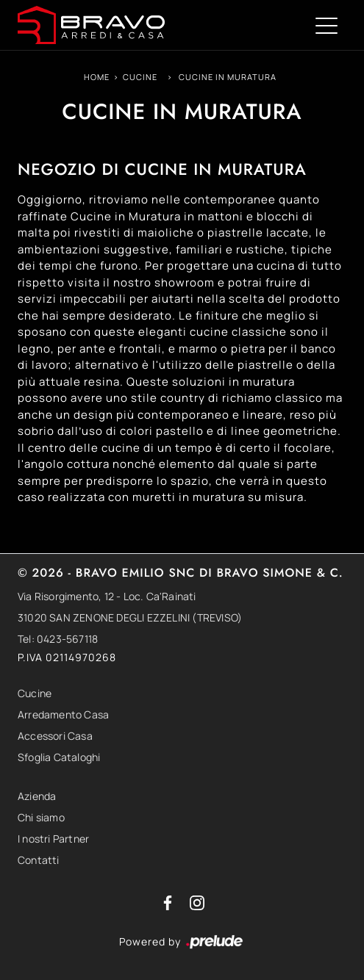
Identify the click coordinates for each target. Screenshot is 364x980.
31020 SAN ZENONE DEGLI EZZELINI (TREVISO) (130, 617)
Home (97, 77)
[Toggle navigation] (326, 25)
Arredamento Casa (63, 714)
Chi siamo (41, 817)
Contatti (39, 860)
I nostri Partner (53, 839)
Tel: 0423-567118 (58, 639)
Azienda (37, 796)
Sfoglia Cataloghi (59, 757)
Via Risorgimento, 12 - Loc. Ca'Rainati (107, 596)
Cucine (140, 77)
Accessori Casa (55, 736)
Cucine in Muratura (228, 77)
